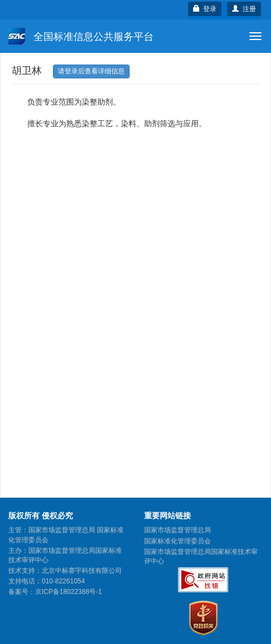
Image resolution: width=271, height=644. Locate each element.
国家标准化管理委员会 (178, 541)
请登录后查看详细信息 (91, 71)
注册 (244, 9)
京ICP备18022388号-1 (68, 592)
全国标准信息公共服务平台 (81, 36)
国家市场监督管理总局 (178, 530)
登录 (205, 9)
